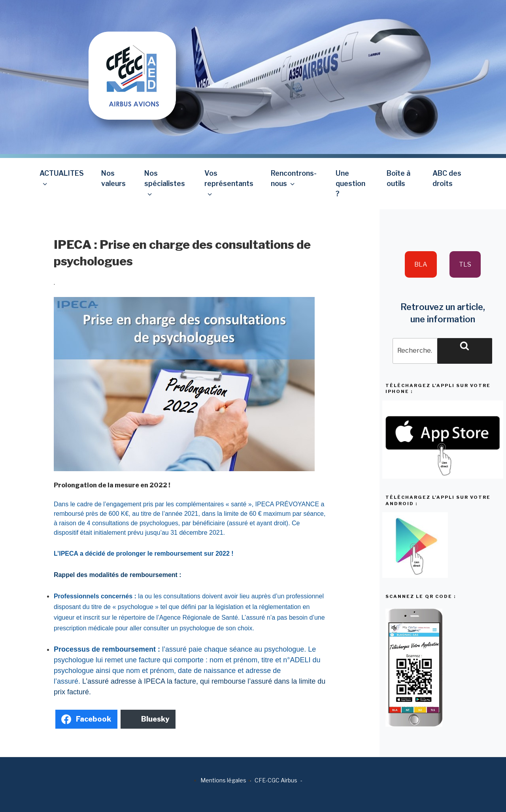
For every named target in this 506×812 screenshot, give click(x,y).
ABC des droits (447, 178)
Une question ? (350, 184)
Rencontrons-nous (294, 178)
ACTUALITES (62, 178)
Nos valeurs (113, 178)
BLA (421, 264)
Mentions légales (223, 780)
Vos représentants (229, 183)
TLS (465, 264)
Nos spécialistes (165, 183)
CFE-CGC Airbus (276, 780)
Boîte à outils (398, 178)
